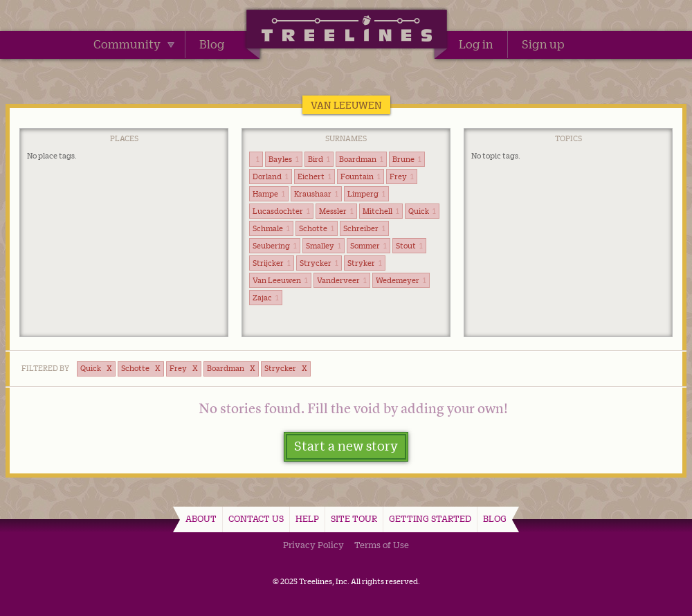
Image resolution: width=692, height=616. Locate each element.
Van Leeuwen (280, 280)
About (201, 518)
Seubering (275, 246)
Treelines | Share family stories (346, 31)
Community (134, 44)
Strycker (319, 263)
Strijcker (272, 263)
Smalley (324, 246)
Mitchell (381, 211)
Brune (407, 159)
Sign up (543, 44)
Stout (409, 246)
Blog (212, 44)
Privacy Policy (313, 545)
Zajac (266, 298)
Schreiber (364, 228)
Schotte (317, 228)
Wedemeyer (401, 280)
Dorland (271, 176)
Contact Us (256, 518)
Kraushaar (316, 194)
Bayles (284, 159)
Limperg (366, 194)
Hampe (269, 194)
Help (307, 518)
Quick (422, 211)
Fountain (361, 176)
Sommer (368, 246)
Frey (402, 176)
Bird (319, 159)
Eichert (315, 176)
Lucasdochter (281, 211)
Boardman (361, 159)
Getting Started (430, 518)
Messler (336, 211)
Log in (476, 44)
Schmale (271, 228)
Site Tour (354, 518)
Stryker (365, 263)
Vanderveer (342, 280)
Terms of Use (382, 545)
